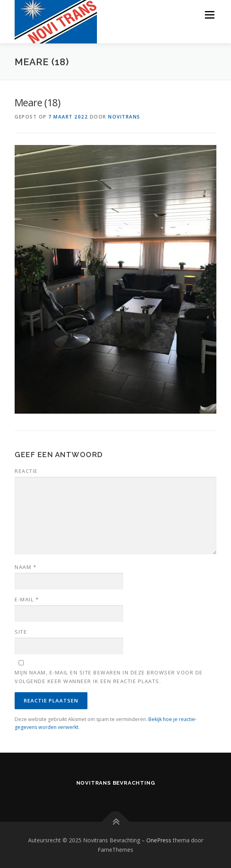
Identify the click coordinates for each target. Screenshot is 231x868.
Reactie (26, 471)
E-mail (27, 599)
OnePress (159, 840)
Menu (209, 15)
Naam (26, 567)
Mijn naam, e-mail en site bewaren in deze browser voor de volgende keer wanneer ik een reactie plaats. (109, 677)
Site (21, 632)
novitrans (124, 117)
